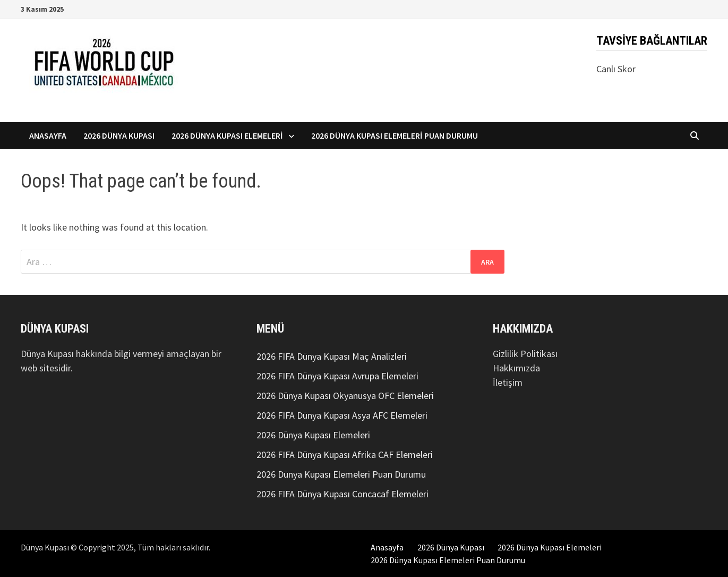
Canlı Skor (616, 69)
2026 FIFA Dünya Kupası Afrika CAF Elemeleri (345, 455)
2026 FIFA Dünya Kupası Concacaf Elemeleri (342, 494)
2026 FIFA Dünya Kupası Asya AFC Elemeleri (342, 415)
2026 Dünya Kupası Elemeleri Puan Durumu (395, 135)
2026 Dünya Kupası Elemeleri (227, 135)
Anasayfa (48, 135)
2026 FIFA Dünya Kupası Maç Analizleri (332, 356)
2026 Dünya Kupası (119, 135)
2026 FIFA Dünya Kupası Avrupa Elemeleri (337, 376)
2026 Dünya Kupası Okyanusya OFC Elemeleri (345, 396)
